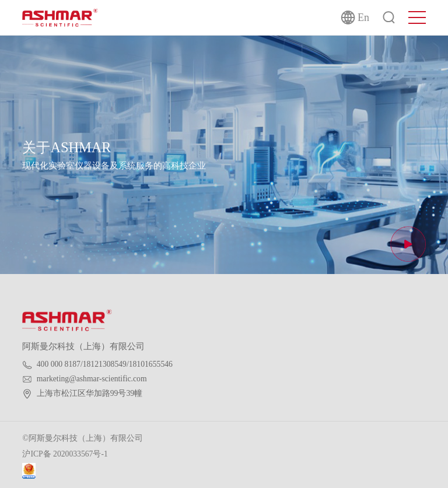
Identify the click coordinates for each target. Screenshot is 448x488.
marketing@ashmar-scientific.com (92, 379)
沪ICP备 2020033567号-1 (65, 454)
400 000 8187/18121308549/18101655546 (105, 364)
